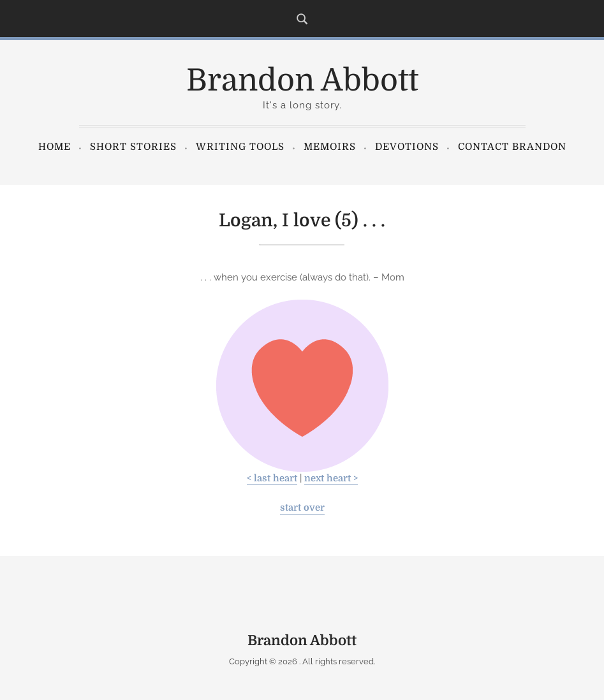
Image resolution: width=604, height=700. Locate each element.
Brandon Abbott (302, 81)
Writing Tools (240, 147)
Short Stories (133, 147)
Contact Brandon (512, 147)
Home (55, 147)
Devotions (407, 147)
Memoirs (330, 147)
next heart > (331, 478)
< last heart (272, 478)
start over (302, 508)
